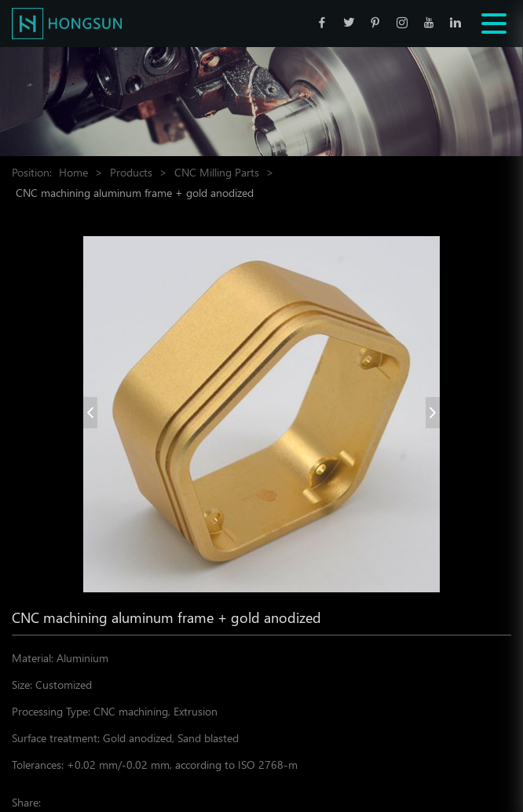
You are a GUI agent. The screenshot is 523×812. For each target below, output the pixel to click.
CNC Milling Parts (217, 172)
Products (131, 172)
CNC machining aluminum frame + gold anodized (135, 193)
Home (73, 172)
